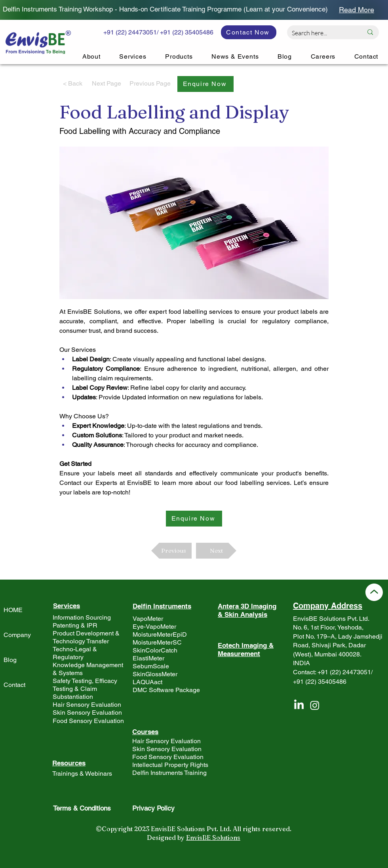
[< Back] (72, 84)
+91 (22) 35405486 (320, 682)
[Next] (216, 551)
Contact (14, 685)
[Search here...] (321, 33)
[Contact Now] (249, 32)
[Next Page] (107, 84)
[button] (205, 84)
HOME (13, 610)
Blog (10, 660)
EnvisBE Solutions (213, 837)
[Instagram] (315, 705)
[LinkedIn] (299, 705)
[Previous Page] (150, 84)
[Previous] (171, 551)
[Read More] (357, 10)
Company (17, 635)
